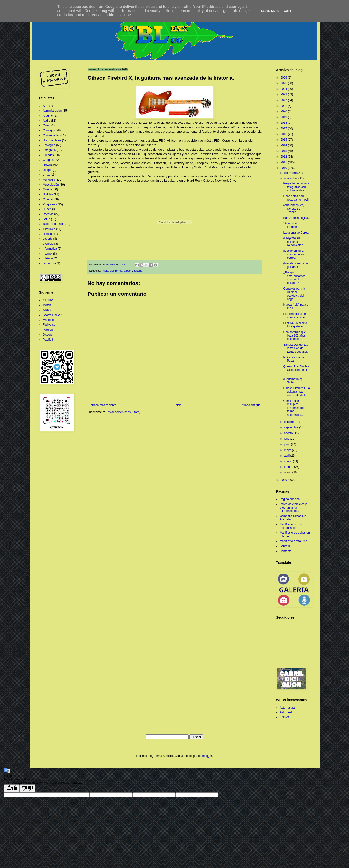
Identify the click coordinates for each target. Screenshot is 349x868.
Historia (48, 165)
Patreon (48, 330)
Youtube (48, 300)
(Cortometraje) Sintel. (293, 381)
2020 (284, 111)
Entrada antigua (250, 405)
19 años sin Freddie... (291, 225)
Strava (47, 310)
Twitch (47, 305)
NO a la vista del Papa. (294, 359)
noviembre (291, 179)
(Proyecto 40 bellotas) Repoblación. (293, 242)
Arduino (48, 116)
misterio (48, 258)
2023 (284, 94)
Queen (47, 209)
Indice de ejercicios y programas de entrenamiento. (293, 508)
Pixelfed (48, 340)
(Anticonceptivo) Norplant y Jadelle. (294, 209)
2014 (284, 145)
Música (47, 189)
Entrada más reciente (103, 405)
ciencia (47, 234)
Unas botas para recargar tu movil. (296, 198)
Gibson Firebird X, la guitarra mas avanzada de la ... (297, 392)
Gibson (128, 271)
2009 (284, 480)
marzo (288, 461)
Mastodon (49, 320)
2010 (284, 168)
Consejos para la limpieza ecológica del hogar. (294, 294)
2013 (284, 151)
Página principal (290, 499)
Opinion (48, 199)
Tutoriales (49, 229)
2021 (284, 106)
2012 (284, 157)
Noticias (48, 194)
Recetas (48, 214)
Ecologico (49, 145)
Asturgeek (286, 712)
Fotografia (49, 150)
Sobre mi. (286, 546)
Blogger (207, 756)
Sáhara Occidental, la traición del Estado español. (296, 348)
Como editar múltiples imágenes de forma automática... (293, 408)
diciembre (291, 173)
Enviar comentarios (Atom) (123, 412)
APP (46, 106)
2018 (284, 123)
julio (287, 439)
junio (287, 444)
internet (48, 254)
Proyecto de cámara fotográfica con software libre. (296, 187)
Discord (48, 335)
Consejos (49, 130)
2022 (284, 100)
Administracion (52, 111)
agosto (289, 433)
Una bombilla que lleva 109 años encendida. (294, 336)
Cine (46, 125)
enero (288, 473)
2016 (284, 134)
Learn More (270, 11)
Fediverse (49, 325)
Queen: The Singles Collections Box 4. (296, 370)
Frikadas (48, 155)
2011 (284, 162)
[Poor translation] (27, 788)
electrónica (116, 271)
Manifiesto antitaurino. (294, 541)
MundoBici (50, 180)
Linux (46, 175)
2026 (284, 78)
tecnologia (49, 263)
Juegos (48, 170)
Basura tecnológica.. (296, 218)
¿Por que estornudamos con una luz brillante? (294, 278)
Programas (50, 204)
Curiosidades (51, 135)
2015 (284, 140)
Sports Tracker (52, 315)
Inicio (178, 405)
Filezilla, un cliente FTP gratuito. (295, 325)
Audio (105, 271)
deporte (48, 239)
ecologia (48, 244)
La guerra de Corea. (296, 233)
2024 (284, 89)
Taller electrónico (54, 224)
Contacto (286, 551)
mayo (288, 450)
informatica (50, 249)
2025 (284, 83)
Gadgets (48, 160)
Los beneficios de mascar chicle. (294, 316)
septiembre (292, 427)
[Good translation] (12, 788)
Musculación (51, 185)
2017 (284, 129)
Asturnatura (287, 708)
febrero (289, 467)
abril (287, 456)
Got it (288, 11)
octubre (289, 422)
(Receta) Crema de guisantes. (296, 265)
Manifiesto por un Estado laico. (291, 526)
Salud (47, 219)
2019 (284, 117)
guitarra (138, 271)
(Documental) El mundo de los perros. (294, 254)
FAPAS (284, 717)
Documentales (52, 140)
